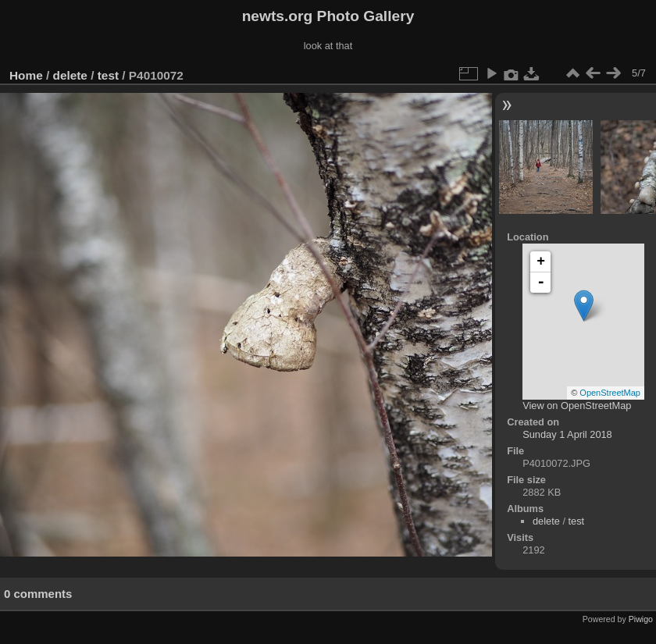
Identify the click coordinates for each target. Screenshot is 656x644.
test (108, 75)
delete (70, 75)
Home (26, 75)
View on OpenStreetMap (577, 406)
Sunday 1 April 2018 (567, 434)
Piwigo (641, 619)
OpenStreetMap (610, 393)
